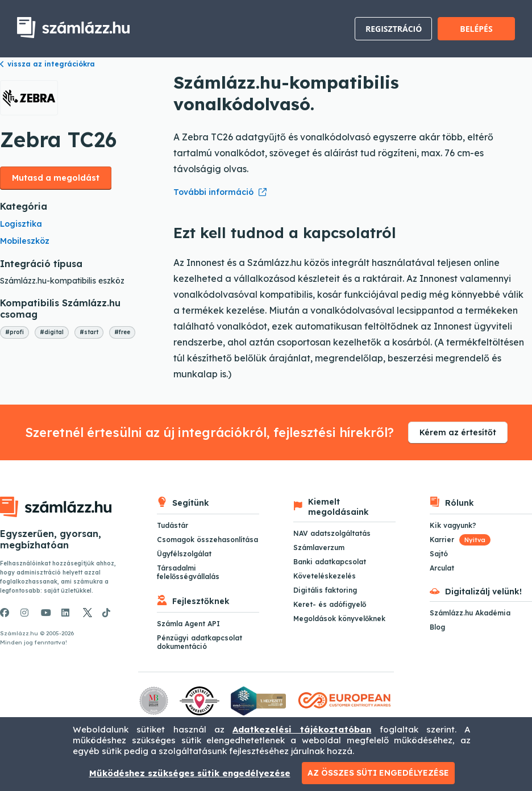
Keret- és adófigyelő (330, 604)
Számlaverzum (319, 548)
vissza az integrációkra (47, 64)
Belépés (476, 29)
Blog (437, 627)
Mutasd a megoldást (56, 178)
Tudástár (173, 525)
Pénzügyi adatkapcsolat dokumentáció (199, 642)
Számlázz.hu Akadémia (470, 613)
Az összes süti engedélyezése (378, 773)
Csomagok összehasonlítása (207, 540)
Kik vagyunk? (453, 525)
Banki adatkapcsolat (330, 562)
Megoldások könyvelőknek (339, 619)
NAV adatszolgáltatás (332, 533)
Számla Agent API (188, 624)
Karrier (460, 540)
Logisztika (21, 224)
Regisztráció (394, 29)
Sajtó (439, 554)
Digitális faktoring (325, 590)
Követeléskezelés (325, 576)
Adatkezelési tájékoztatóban (302, 729)
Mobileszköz (25, 241)
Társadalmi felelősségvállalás (188, 572)
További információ (213, 192)
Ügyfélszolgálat (184, 554)
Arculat (442, 568)
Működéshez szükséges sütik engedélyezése (190, 773)
